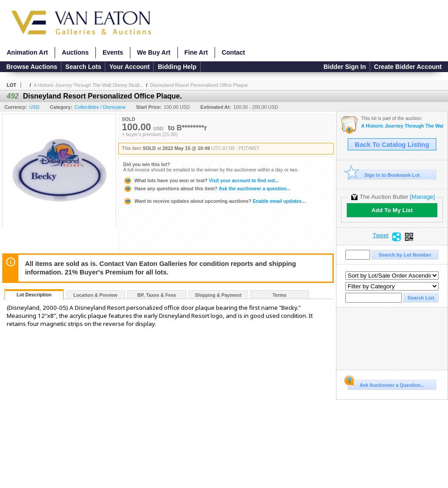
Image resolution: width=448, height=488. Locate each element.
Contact (233, 52)
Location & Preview (95, 295)
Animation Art (27, 52)
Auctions (75, 52)
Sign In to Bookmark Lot (384, 175)
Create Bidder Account (408, 67)
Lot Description (34, 295)
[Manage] (422, 197)
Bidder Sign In (345, 67)
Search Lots (83, 67)
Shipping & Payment (218, 295)
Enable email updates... (214, 201)
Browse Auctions (32, 67)
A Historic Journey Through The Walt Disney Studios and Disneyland (402, 126)
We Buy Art (154, 52)
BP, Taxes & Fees (157, 295)
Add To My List (392, 210)
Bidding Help (177, 67)
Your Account (129, 67)
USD (34, 107)
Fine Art (196, 52)
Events (113, 52)
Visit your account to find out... (201, 180)
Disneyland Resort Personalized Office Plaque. (200, 85)
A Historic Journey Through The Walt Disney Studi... (88, 85)
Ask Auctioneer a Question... (386, 384)
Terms (279, 295)
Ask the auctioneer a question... (207, 188)
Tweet (381, 235)
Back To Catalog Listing (392, 145)
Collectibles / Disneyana (100, 107)
